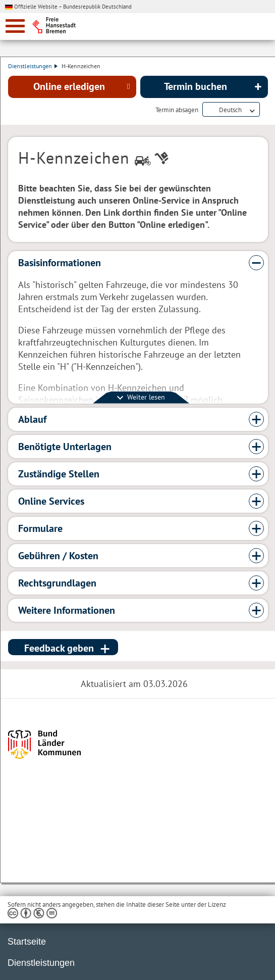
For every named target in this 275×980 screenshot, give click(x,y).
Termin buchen (196, 86)
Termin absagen (177, 110)
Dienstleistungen (33, 66)
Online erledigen (69, 86)
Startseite (27, 942)
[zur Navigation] (15, 26)
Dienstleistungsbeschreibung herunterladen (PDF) (266, 110)
